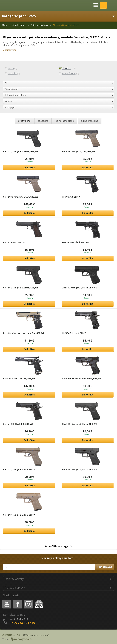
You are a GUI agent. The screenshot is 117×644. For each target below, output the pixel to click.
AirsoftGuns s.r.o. (13, 6)
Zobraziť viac (10, 50)
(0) (11, 68)
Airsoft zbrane (19, 25)
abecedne (43, 121)
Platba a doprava (15, 588)
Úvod (5, 25)
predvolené (24, 121)
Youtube (6, 600)
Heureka (38, 600)
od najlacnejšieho (65, 121)
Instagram (28, 600)
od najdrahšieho (90, 121)
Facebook (17, 600)
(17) (67, 68)
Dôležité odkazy (14, 579)
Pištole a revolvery (39, 25)
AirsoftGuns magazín (59, 546)
